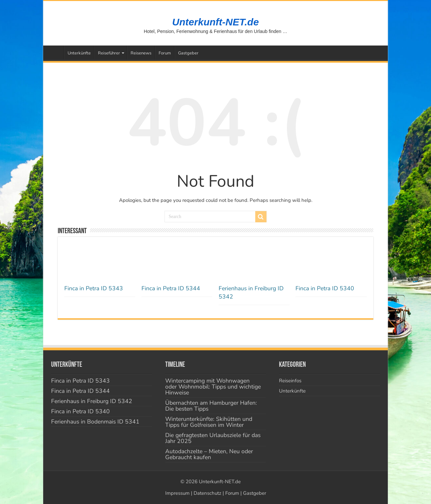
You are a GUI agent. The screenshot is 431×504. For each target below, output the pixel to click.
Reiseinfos (290, 381)
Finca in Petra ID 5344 (171, 288)
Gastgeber (188, 53)
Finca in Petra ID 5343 (94, 288)
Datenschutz (207, 493)
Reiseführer (109, 53)
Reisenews (141, 53)
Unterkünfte (79, 53)
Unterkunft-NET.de (215, 22)
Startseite (55, 52)
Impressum (177, 493)
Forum (165, 53)
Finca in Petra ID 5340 (325, 288)
